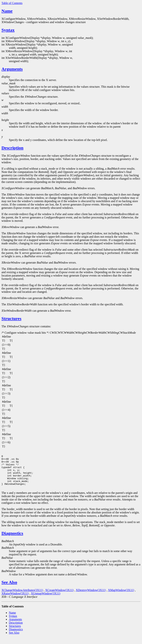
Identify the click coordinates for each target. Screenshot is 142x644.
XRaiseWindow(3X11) (15, 600)
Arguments (12, 69)
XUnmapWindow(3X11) (46, 600)
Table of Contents (12, 3)
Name (7, 11)
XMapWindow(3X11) (121, 597)
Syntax (8, 30)
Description (12, 148)
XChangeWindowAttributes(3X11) (22, 597)
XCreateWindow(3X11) (59, 597)
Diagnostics (12, 540)
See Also (9, 589)
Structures (11, 318)
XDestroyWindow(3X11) (91, 597)
